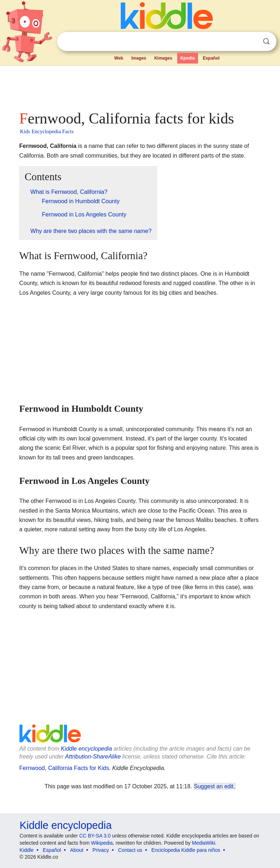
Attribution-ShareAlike (93, 757)
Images (139, 58)
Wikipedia (102, 843)
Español (211, 58)
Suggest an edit (214, 786)
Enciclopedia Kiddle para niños (186, 850)
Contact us (130, 850)
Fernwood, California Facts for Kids (64, 768)
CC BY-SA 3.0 (95, 836)
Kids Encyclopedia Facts (47, 131)
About (77, 850)
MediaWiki (204, 843)
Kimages (163, 58)
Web (119, 58)
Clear (252, 42)
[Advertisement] (140, 86)
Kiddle (27, 850)
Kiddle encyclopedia (86, 749)
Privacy (101, 850)
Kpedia (188, 58)
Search (266, 41)
